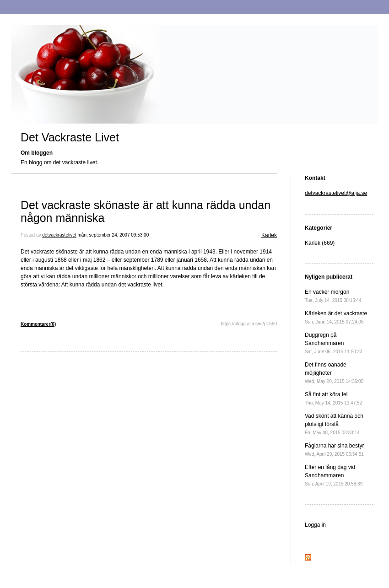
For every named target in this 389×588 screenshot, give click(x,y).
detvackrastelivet (59, 235)
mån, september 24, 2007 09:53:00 (113, 235)
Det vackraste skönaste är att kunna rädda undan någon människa (146, 211)
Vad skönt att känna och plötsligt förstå (334, 424)
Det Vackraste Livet (70, 137)
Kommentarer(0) (38, 324)
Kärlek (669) (320, 243)
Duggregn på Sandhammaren (334, 343)
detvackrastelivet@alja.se (336, 193)
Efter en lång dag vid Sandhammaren (334, 475)
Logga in (315, 525)
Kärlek (269, 235)
